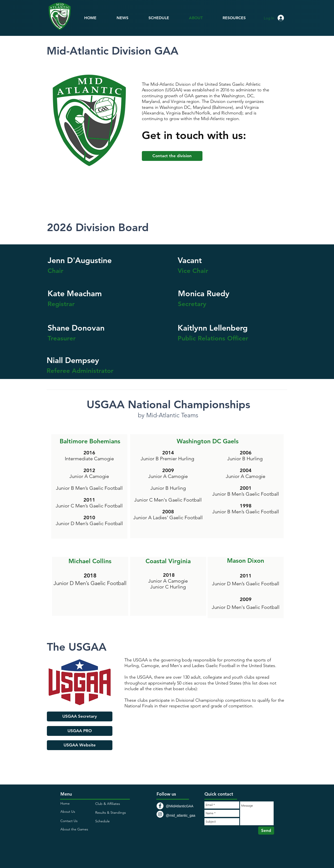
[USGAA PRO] (80, 731)
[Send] (266, 831)
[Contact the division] (172, 156)
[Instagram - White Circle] (160, 814)
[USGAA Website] (80, 745)
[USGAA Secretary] (80, 716)
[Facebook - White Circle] (160, 806)
